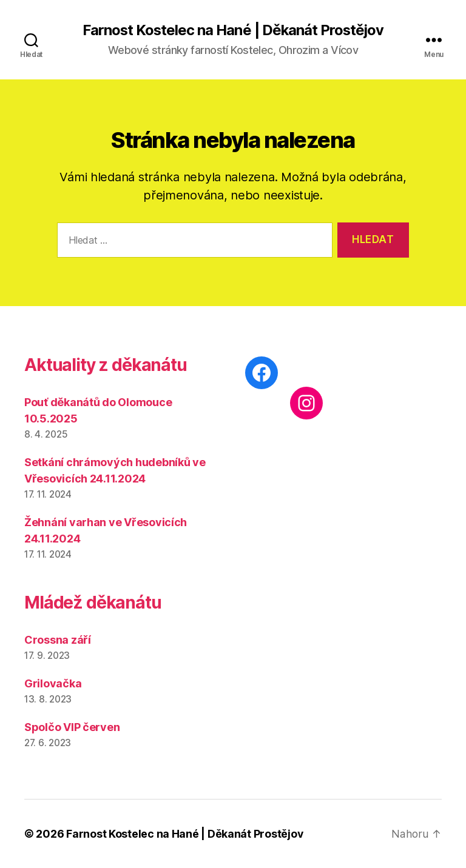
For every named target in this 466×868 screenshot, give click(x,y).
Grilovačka (53, 683)
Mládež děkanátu (93, 603)
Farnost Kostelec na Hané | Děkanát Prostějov (233, 30)
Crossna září (58, 640)
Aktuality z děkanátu (106, 366)
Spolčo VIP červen (72, 727)
